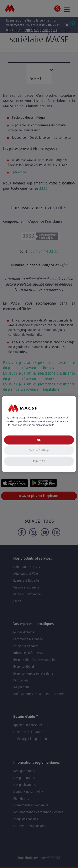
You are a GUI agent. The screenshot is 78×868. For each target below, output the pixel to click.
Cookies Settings (39, 450)
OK (39, 440)
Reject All (39, 461)
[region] (39, 434)
